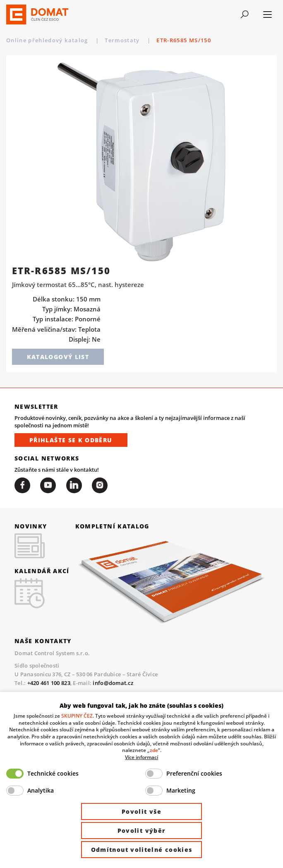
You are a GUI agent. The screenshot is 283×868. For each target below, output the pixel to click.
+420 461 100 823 (49, 683)
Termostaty (167, 40)
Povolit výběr (142, 831)
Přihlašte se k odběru (71, 440)
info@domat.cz (113, 683)
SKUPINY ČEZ (77, 716)
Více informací (141, 757)
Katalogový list (58, 357)
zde (154, 750)
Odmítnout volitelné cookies (142, 850)
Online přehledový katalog (48, 40)
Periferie (119, 40)
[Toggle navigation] (244, 14)
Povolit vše (141, 811)
